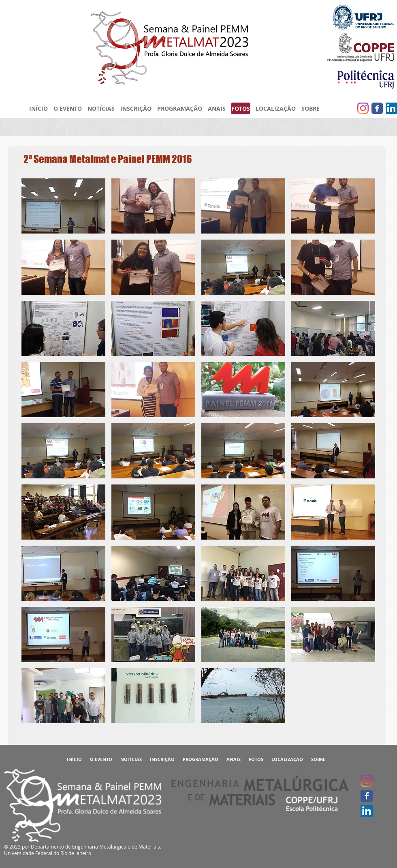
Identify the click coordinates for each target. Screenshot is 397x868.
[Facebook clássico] (377, 108)
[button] (63, 206)
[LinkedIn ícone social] (391, 108)
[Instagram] (363, 108)
